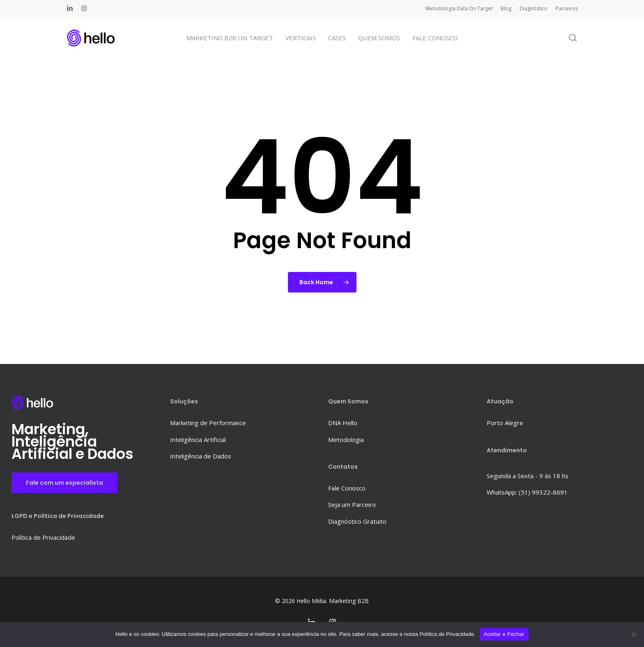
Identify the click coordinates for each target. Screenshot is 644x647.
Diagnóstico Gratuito (357, 521)
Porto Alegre (505, 423)
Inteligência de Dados (201, 456)
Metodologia (346, 440)
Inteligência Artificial (198, 440)
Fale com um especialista (64, 483)
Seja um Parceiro (352, 504)
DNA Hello (343, 423)
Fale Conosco (347, 488)
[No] (634, 634)
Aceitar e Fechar (504, 634)
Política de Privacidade (43, 537)
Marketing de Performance (208, 423)
